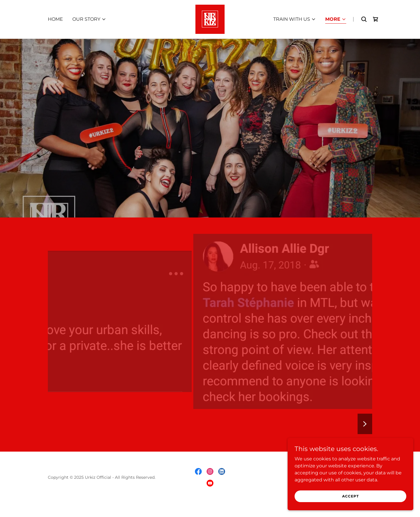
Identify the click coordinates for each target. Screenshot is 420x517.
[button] (89, 19)
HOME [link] (55, 19)
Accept (355, 496)
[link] (210, 19)
